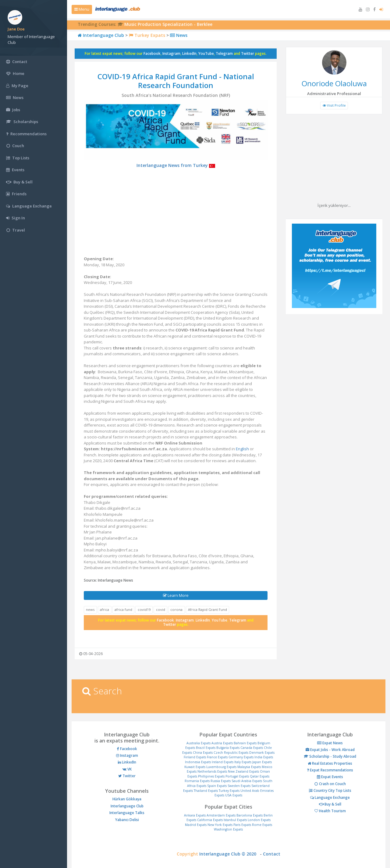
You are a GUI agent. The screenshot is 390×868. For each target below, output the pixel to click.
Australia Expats (199, 743)
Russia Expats (221, 781)
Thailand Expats (206, 791)
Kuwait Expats (195, 767)
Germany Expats (241, 757)
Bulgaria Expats (228, 748)
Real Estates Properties (330, 763)
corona (176, 609)
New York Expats (220, 825)
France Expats (217, 757)
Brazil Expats (206, 748)
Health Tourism (330, 811)
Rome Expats (262, 825)
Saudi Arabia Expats (247, 781)
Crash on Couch (330, 784)
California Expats (210, 820)
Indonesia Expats (198, 762)
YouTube (206, 53)
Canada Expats (252, 748)
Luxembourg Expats (221, 767)
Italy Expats (243, 762)
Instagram (171, 53)
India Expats (264, 757)
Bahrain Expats (245, 743)
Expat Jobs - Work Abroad (330, 750)
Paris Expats (242, 825)
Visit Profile (334, 105)
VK (127, 769)
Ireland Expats (223, 762)
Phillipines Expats (211, 776)
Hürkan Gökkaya (127, 799)
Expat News (330, 743)
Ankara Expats (195, 815)
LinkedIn (189, 53)
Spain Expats (217, 786)
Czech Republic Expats (231, 753)
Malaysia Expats (249, 767)
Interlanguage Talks (127, 813)
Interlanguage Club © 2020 (230, 854)
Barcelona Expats (250, 815)
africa (105, 609)
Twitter (248, 53)
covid (161, 609)
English (242, 449)
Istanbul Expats (235, 820)
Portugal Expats (237, 776)
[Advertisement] (176, 213)
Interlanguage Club (101, 35)
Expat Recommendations (330, 770)
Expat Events (330, 777)
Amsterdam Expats (221, 815)
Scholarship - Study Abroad (330, 756)
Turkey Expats (147, 35)
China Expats (203, 753)
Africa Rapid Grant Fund (207, 609)
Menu (82, 9)
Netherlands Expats (212, 771)
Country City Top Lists (330, 790)
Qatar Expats (260, 776)
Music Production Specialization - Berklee (168, 24)
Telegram (224, 53)
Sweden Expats (239, 786)
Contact (272, 854)
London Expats (259, 820)
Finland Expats (195, 757)
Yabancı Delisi (127, 820)
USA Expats (234, 795)
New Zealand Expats (243, 771)
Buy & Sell (330, 804)
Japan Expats (262, 762)
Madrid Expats (196, 825)
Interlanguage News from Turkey (176, 165)
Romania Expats (197, 781)
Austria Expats (222, 743)
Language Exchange (330, 797)
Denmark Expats (262, 753)
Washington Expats (228, 829)
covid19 (144, 609)
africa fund (123, 609)
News (179, 35)
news (90, 609)
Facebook (152, 53)
